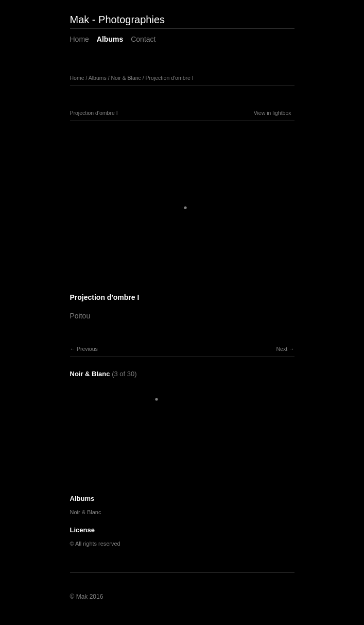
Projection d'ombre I (170, 78)
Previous (87, 349)
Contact (143, 39)
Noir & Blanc (126, 78)
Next (282, 349)
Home (80, 39)
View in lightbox (273, 113)
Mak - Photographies (118, 20)
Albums (110, 39)
